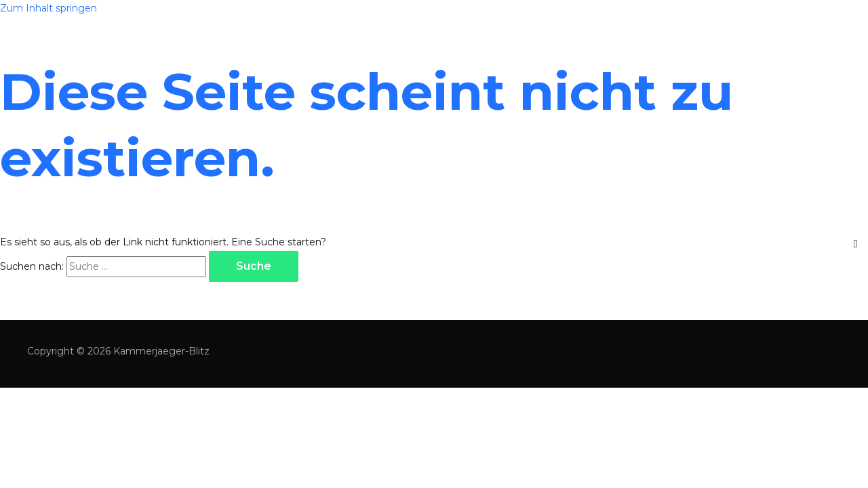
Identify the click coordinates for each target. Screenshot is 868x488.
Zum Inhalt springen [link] (48, 8)
